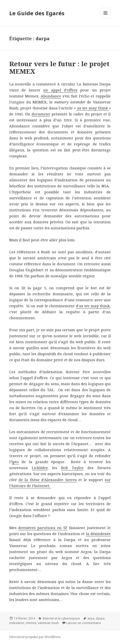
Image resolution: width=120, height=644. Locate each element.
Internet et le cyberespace (61, 618)
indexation (17, 623)
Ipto (15, 462)
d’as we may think (93, 306)
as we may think (92, 108)
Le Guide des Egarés (37, 13)
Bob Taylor (72, 468)
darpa (100, 618)
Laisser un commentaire (84, 623)
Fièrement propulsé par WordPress (35, 637)
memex (31, 623)
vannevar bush (48, 623)
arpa (91, 618)
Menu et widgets (106, 18)
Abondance (51, 96)
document (41, 114)
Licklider (40, 468)
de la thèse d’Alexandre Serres (48, 480)
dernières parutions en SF (43, 528)
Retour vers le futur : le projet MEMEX (59, 67)
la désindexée (98, 534)
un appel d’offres (60, 90)
